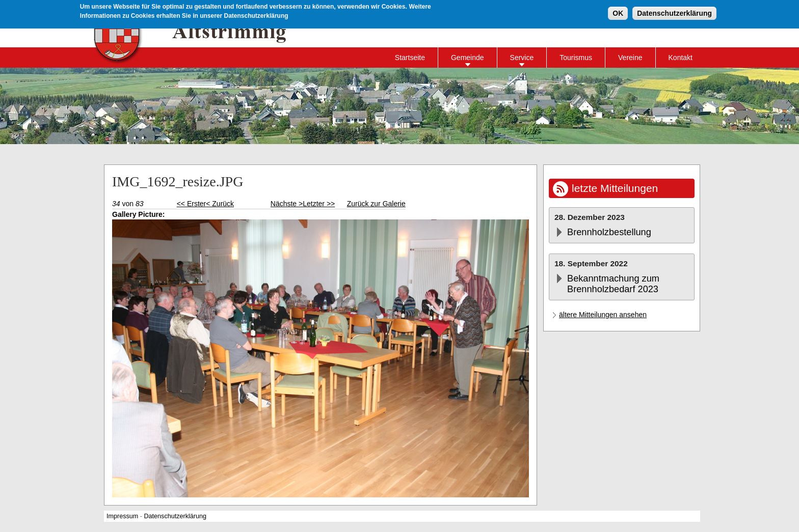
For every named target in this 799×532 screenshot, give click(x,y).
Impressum (122, 516)
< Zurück (220, 204)
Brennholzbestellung (609, 232)
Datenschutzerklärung (674, 13)
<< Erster (192, 204)
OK (618, 13)
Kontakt (681, 58)
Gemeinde (468, 58)
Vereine (630, 58)
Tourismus (576, 58)
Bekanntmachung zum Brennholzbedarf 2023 (613, 284)
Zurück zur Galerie (376, 204)
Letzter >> (319, 204)
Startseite (410, 58)
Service (522, 58)
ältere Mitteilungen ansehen (603, 315)
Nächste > (287, 204)
